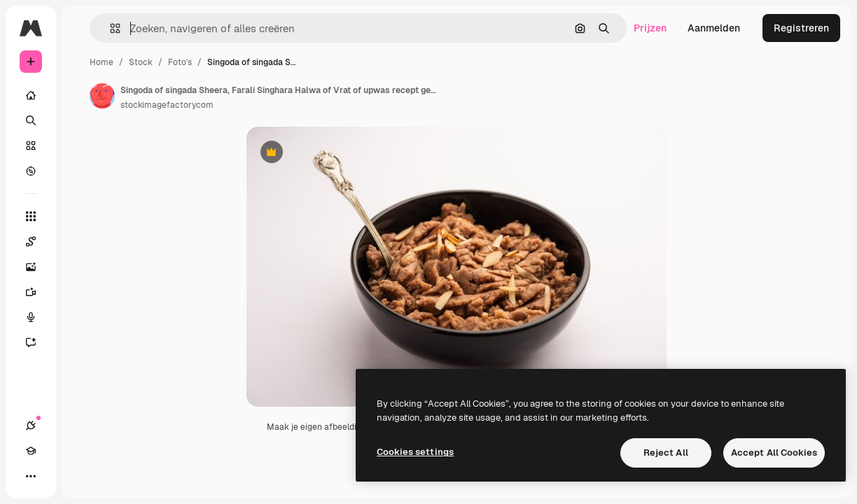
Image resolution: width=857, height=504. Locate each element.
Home (102, 62)
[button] (110, 28)
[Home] (31, 95)
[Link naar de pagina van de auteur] (102, 96)
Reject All (666, 453)
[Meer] (31, 476)
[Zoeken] (31, 120)
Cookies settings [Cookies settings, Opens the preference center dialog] (415, 452)
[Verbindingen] (31, 426)
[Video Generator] (38, 292)
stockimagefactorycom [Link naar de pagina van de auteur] (167, 105)
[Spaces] (38, 241)
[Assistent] (38, 342)
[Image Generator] (38, 267)
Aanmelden (714, 28)
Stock (141, 62)
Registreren (801, 28)
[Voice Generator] (38, 317)
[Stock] (31, 146)
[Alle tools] (31, 216)
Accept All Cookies (774, 453)
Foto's (180, 62)
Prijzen (650, 28)
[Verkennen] (31, 171)
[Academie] (31, 451)
